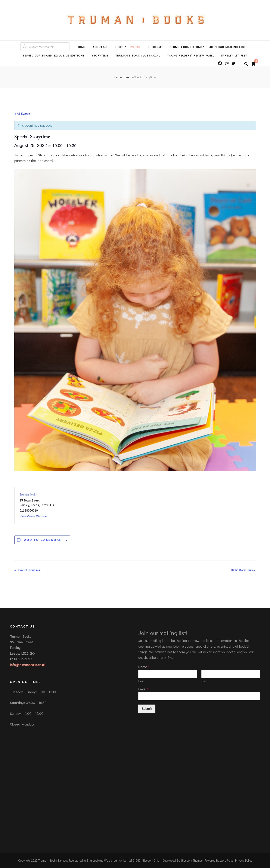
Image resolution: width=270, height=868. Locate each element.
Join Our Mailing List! (228, 47)
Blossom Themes (192, 860)
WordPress (227, 860)
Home (81, 47)
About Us (100, 47)
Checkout (155, 47)
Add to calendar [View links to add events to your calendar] (43, 540)
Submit (147, 708)
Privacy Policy (244, 860)
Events (135, 47)
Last (204, 681)
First (141, 681)
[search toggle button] (246, 64)
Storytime (100, 55)
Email (143, 689)
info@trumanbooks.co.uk (28, 665)
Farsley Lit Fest (234, 55)
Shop (119, 47)
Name (144, 667)
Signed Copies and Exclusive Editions (54, 55)
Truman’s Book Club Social (138, 55)
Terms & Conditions (186, 47)
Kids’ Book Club (243, 570)
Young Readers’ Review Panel (191, 55)
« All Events (22, 114)
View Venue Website (33, 516)
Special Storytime (27, 570)
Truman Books (28, 495)
